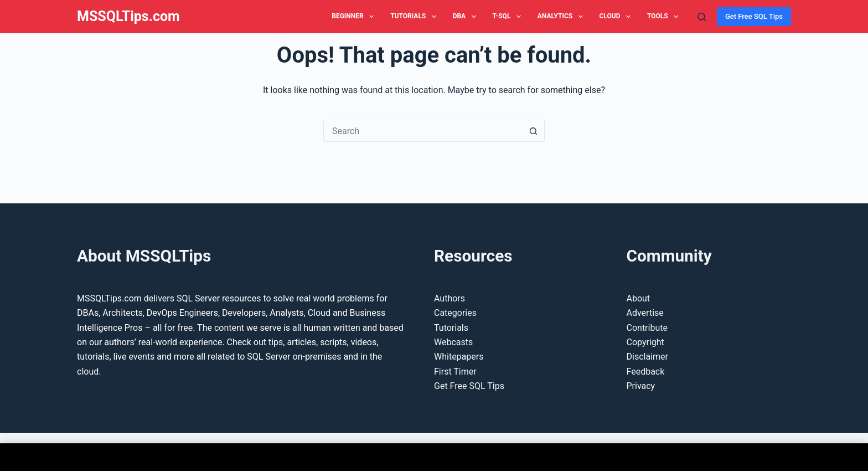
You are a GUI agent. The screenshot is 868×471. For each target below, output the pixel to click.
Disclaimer (647, 357)
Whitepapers (459, 357)
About (639, 298)
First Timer (455, 372)
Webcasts (453, 342)
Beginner (355, 17)
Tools (665, 17)
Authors (449, 298)
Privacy (641, 386)
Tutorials (415, 17)
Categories (455, 313)
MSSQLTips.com (128, 16)
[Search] (702, 17)
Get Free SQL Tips (754, 16)
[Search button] (534, 131)
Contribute (647, 328)
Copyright (645, 342)
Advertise (645, 313)
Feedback (646, 372)
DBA (467, 17)
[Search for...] (423, 131)
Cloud (617, 17)
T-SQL (509, 17)
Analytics (562, 17)
